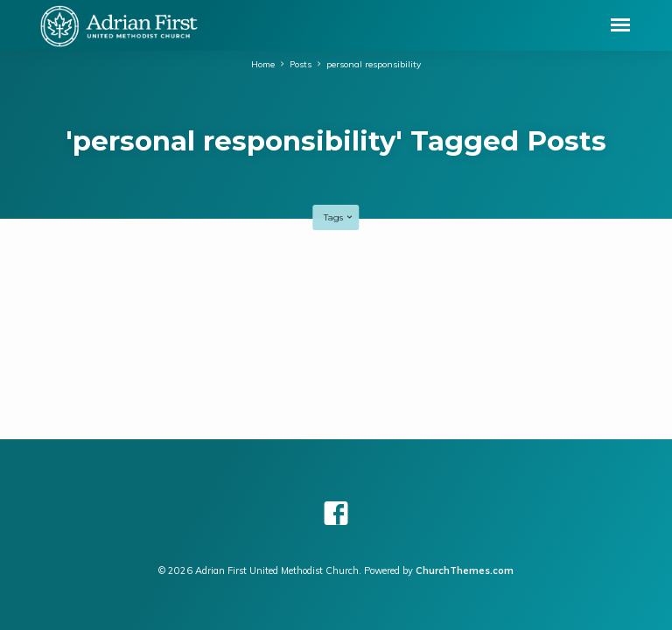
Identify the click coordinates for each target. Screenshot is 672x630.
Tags (339, 217)
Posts (301, 64)
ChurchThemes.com (465, 570)
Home (263, 64)
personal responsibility (374, 64)
